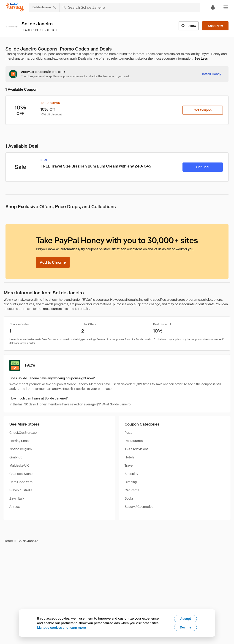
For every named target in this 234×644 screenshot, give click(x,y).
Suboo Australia (21, 490)
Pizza (128, 433)
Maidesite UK (19, 466)
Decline (185, 627)
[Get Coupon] (203, 110)
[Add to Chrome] (53, 262)
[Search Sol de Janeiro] (130, 7)
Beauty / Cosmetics (139, 507)
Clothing (131, 482)
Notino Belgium (21, 449)
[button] (226, 7)
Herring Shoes (20, 441)
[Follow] (189, 26)
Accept (186, 619)
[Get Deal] (203, 167)
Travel (129, 466)
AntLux (15, 507)
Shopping (131, 474)
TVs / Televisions (136, 449)
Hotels (129, 457)
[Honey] (15, 7)
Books (129, 498)
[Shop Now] (215, 26)
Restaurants (134, 441)
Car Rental (132, 490)
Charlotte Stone (21, 474)
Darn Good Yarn (21, 482)
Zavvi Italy (17, 498)
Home (8, 541)
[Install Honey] (212, 74)
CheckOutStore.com (24, 433)
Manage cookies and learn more (61, 627)
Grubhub (16, 457)
